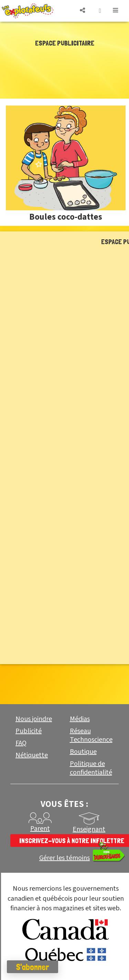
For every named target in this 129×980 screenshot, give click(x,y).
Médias (80, 719)
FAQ (21, 743)
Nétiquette (32, 755)
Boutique (83, 752)
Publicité (29, 731)
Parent (40, 829)
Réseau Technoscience (91, 735)
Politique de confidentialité (91, 768)
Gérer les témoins (64, 858)
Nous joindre (34, 719)
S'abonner (33, 967)
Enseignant (89, 829)
